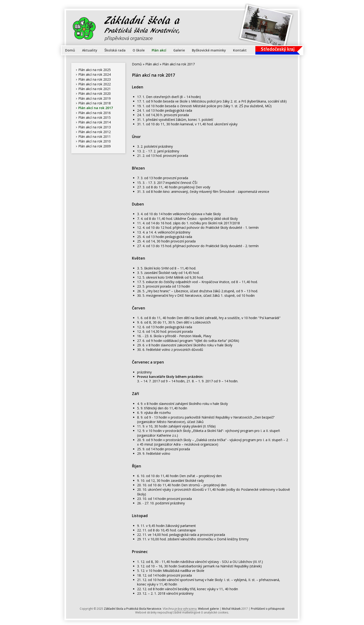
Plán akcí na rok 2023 (95, 79)
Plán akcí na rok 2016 (95, 113)
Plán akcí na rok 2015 (95, 117)
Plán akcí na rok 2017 (96, 108)
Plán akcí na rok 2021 (95, 89)
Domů (70, 50)
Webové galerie (208, 609)
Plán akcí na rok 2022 (95, 84)
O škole (139, 50)
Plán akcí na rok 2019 (95, 98)
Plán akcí (159, 50)
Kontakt (240, 50)
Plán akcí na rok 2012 (95, 132)
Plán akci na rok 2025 (95, 70)
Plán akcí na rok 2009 (95, 146)
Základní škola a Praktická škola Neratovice (133, 609)
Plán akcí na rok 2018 (95, 103)
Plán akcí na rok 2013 (95, 127)
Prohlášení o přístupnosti (268, 609)
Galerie (179, 50)
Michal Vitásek (231, 609)
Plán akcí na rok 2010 (95, 141)
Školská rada (115, 50)
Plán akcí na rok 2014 (95, 122)
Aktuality (90, 50)
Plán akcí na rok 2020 (95, 93)
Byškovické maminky (209, 50)
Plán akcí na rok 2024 (95, 74)
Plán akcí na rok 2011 (95, 136)
